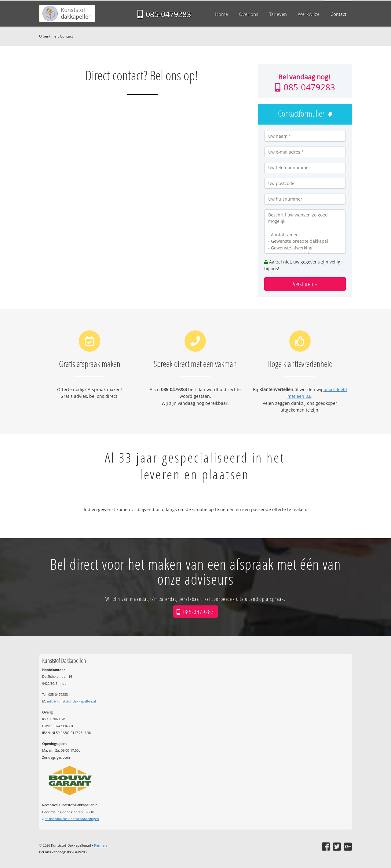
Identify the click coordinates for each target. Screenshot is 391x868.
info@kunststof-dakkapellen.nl (71, 701)
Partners (101, 845)
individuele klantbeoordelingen (72, 819)
